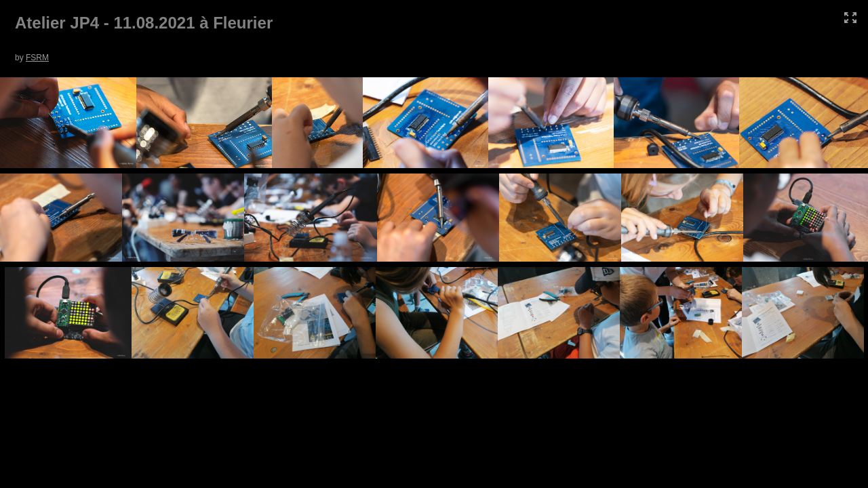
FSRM (37, 58)
